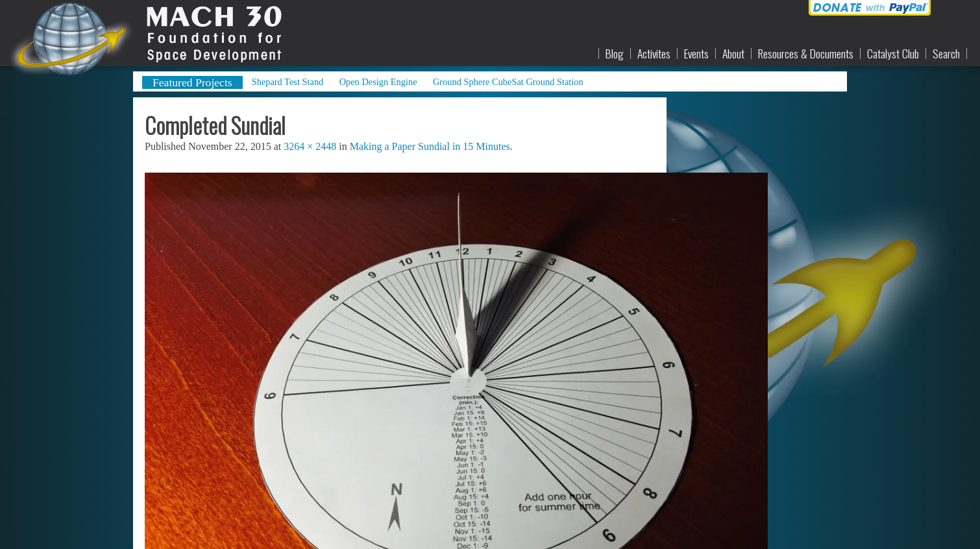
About (733, 54)
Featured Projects (192, 82)
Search (946, 54)
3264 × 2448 (310, 146)
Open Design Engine (378, 82)
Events (696, 54)
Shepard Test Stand (288, 82)
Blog (615, 54)
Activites (654, 54)
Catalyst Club (893, 54)
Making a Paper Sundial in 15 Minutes (430, 146)
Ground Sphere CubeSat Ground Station (508, 82)
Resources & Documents (806, 54)
